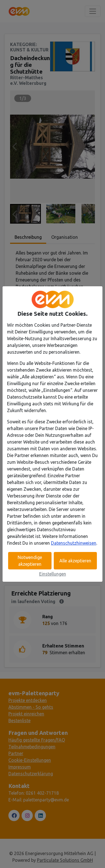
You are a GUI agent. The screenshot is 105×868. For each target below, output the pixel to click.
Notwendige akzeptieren (30, 561)
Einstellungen (53, 574)
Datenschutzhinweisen (74, 543)
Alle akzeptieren (75, 561)
